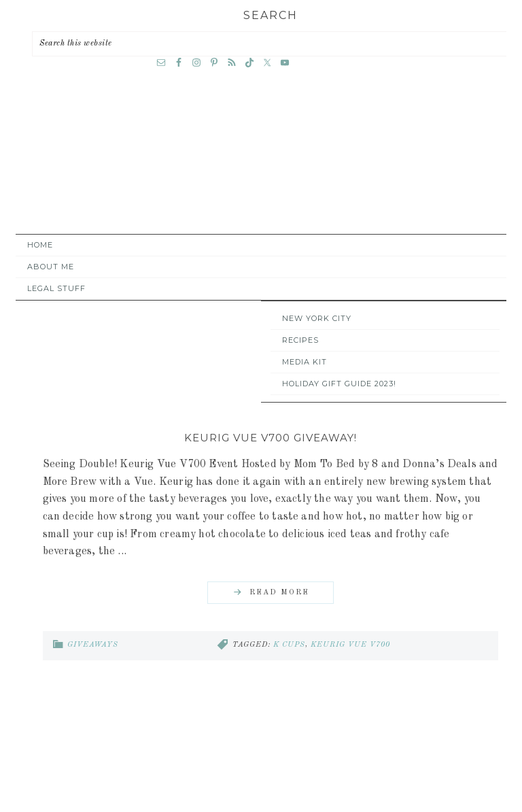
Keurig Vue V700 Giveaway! (271, 438)
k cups (289, 645)
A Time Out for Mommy (261, 163)
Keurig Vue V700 (350, 645)
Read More (279, 593)
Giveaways (93, 645)
